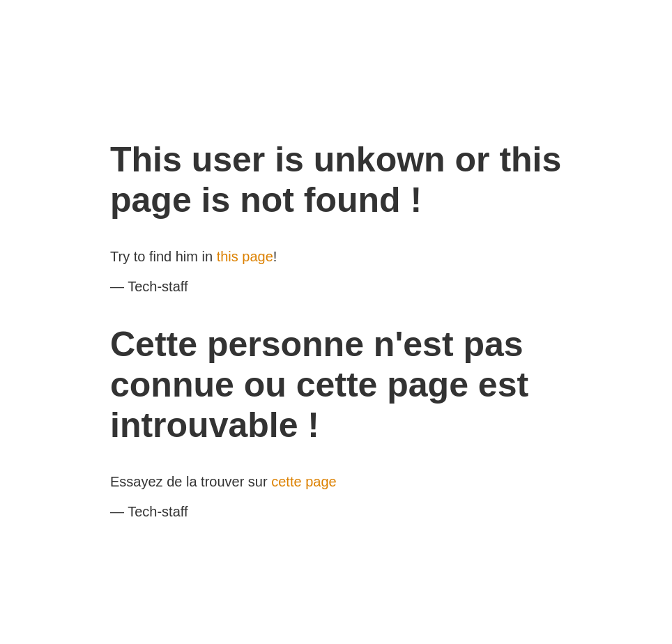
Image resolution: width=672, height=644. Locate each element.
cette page (304, 482)
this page (245, 256)
